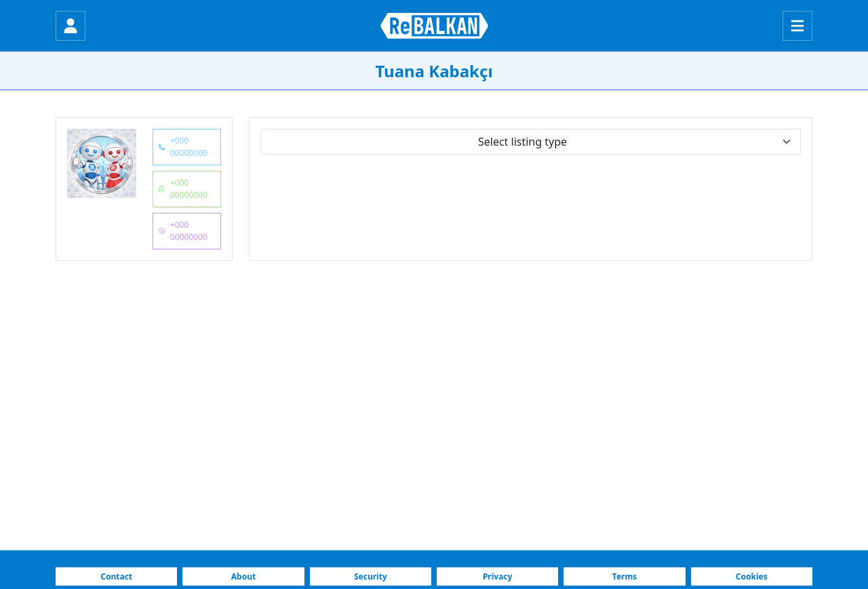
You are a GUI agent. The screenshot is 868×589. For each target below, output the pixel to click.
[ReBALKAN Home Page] (434, 26)
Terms (625, 576)
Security (371, 576)
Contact (116, 576)
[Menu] (797, 26)
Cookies (752, 576)
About (243, 576)
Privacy (498, 576)
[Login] (71, 26)
